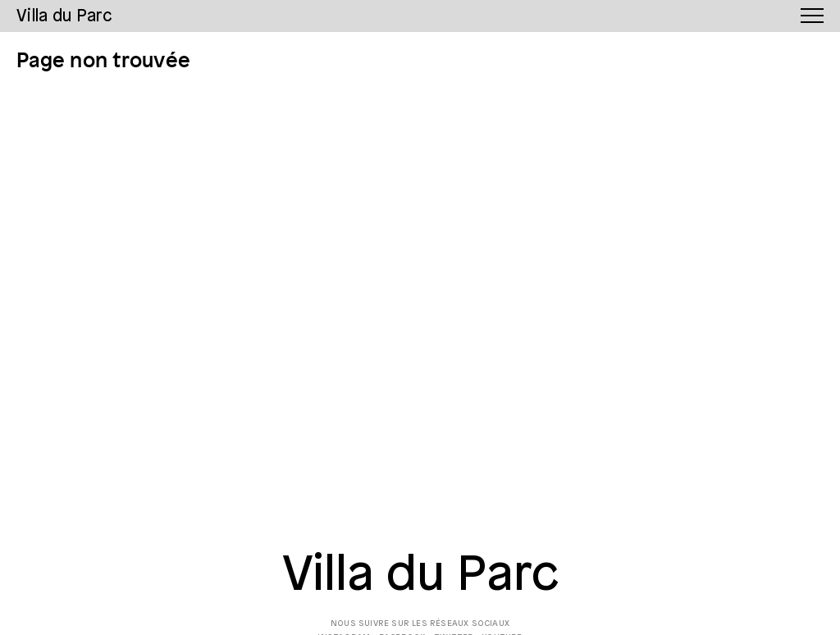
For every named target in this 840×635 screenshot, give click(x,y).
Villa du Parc (420, 576)
